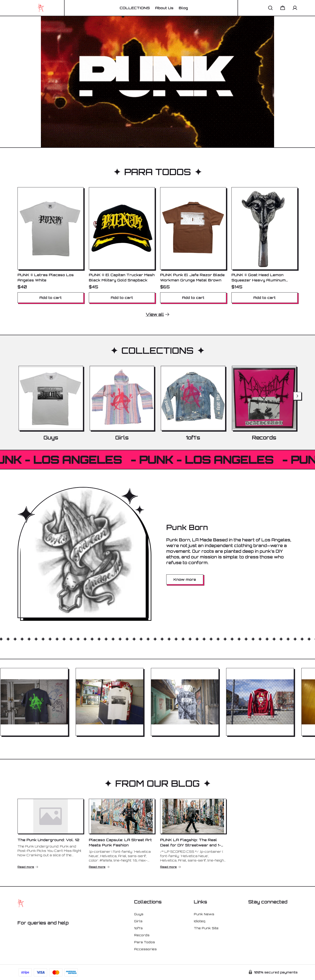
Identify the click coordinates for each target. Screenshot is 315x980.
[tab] (91, 749)
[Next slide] (297, 396)
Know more (185, 579)
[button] (270, 8)
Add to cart (51, 298)
